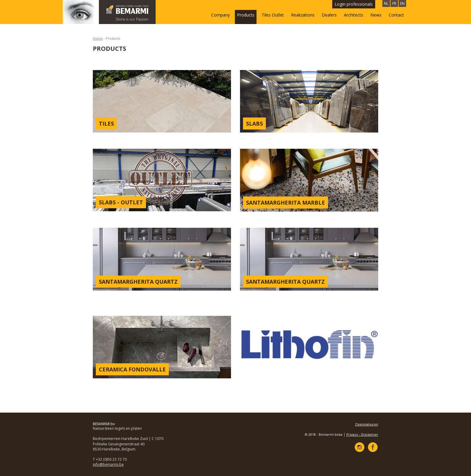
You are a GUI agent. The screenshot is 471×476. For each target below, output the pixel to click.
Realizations (303, 15)
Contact (396, 15)
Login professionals (354, 4)
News (376, 15)
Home (98, 38)
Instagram (360, 447)
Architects (354, 15)
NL (386, 3)
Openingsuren (367, 424)
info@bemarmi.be (108, 464)
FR (394, 3)
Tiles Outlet (273, 15)
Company (220, 15)
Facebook (373, 447)
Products (246, 15)
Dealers (329, 15)
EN (402, 3)
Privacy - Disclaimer (362, 434)
